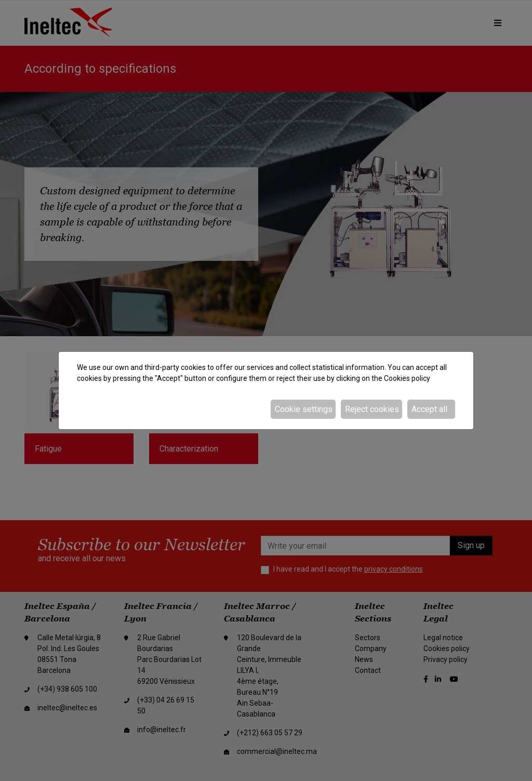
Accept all (429, 409)
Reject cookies (372, 409)
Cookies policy (407, 378)
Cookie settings (304, 409)
